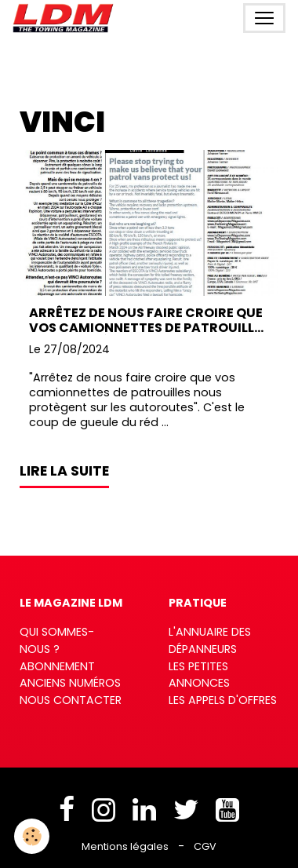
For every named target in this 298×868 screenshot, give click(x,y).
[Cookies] (32, 836)
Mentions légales (125, 846)
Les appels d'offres (223, 700)
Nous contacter (71, 700)
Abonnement (57, 666)
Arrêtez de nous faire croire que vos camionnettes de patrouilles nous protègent (149, 320)
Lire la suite (64, 471)
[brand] (66, 18)
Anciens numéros (70, 683)
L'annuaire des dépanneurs (210, 640)
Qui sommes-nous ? (57, 640)
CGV (205, 846)
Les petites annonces (199, 675)
